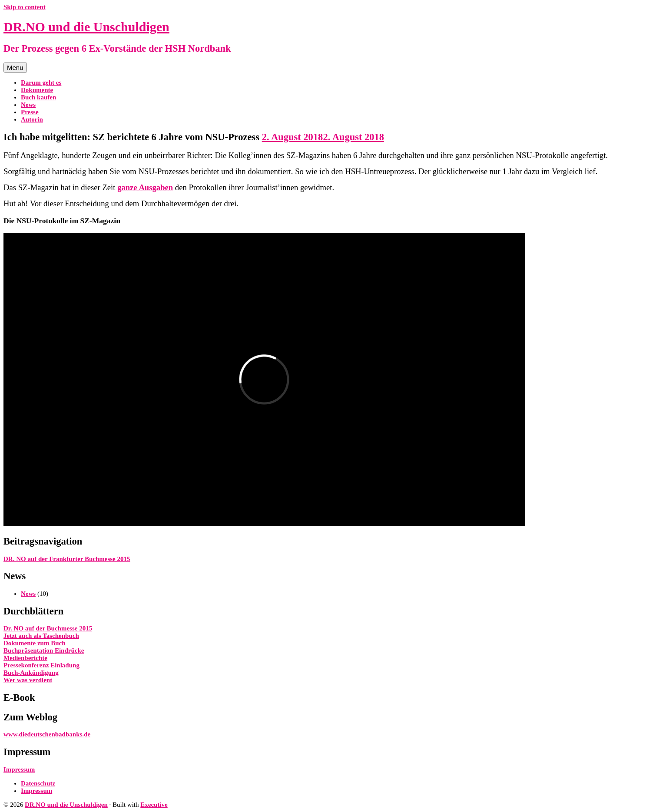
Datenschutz (38, 783)
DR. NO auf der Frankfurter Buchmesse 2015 (67, 559)
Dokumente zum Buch (35, 643)
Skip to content (25, 7)
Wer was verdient (28, 680)
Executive (154, 805)
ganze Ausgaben (145, 187)
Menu (15, 68)
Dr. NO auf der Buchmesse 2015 (48, 628)
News (28, 105)
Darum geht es (41, 83)
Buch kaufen (38, 97)
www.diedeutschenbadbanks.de (47, 734)
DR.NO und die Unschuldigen (86, 27)
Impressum (19, 769)
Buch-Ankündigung (31, 673)
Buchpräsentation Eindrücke (44, 650)
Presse (30, 112)
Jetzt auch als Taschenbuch (41, 636)
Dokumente (37, 90)
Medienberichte (25, 658)
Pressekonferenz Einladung (41, 665)
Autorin (32, 119)
